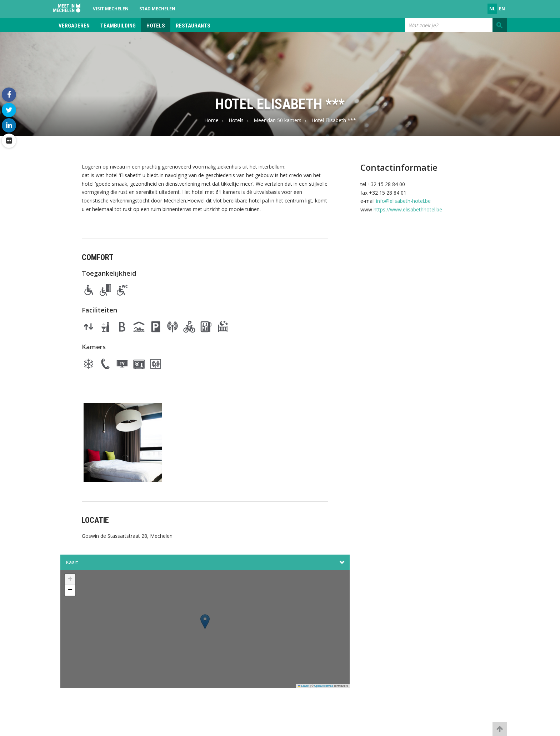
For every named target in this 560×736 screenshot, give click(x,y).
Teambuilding (118, 26)
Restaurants (193, 26)
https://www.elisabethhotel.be (408, 209)
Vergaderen (74, 26)
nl (492, 9)
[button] (205, 631)
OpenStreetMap (324, 686)
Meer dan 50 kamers (277, 120)
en (502, 9)
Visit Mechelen (111, 9)
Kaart (205, 562)
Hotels (156, 26)
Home (211, 120)
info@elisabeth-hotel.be (403, 201)
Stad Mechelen (157, 9)
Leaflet (304, 686)
